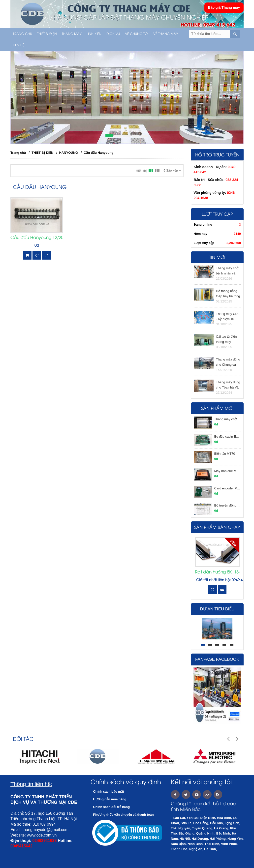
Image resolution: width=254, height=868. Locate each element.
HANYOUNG (68, 153)
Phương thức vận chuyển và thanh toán (123, 815)
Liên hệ (19, 45)
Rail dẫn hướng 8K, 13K (217, 572)
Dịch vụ (113, 34)
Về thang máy (166, 34)
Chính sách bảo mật (109, 792)
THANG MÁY (72, 34)
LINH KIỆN (94, 34)
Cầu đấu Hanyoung (99, 153)
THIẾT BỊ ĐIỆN (47, 34)
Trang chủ (23, 34)
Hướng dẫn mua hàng (110, 799)
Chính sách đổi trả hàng (111, 807)
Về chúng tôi (137, 34)
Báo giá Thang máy (224, 7)
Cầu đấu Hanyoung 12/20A (37, 238)
